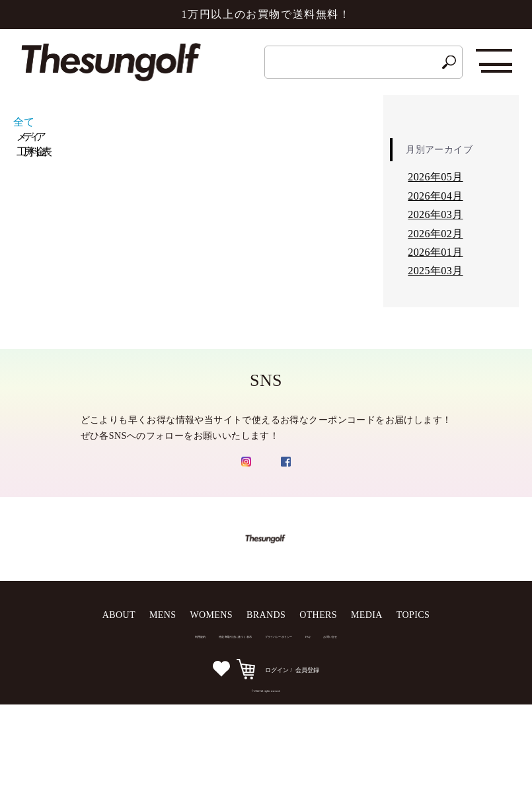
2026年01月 (435, 252)
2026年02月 (435, 234)
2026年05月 (435, 177)
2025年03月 (435, 271)
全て (24, 122)
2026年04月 (435, 196)
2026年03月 (435, 214)
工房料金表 (32, 152)
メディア (29, 136)
